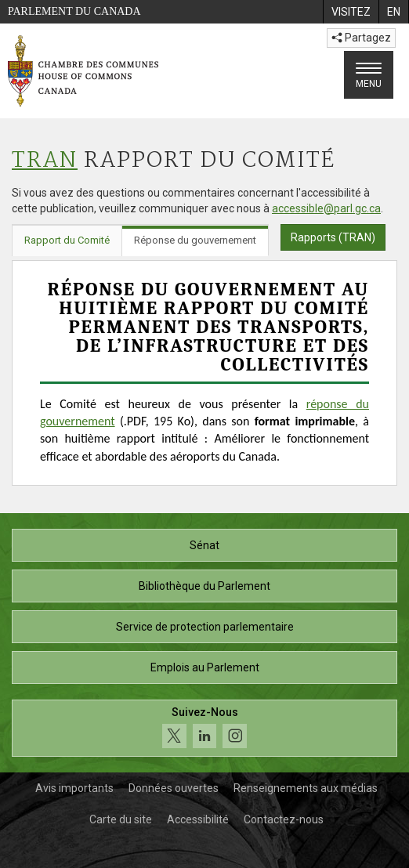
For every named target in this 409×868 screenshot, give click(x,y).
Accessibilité (198, 819)
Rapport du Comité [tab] (67, 240)
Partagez (361, 38)
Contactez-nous (284, 819)
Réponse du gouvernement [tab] (195, 240)
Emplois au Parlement (205, 667)
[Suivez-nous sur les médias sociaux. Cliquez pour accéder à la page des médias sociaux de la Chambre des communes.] (204, 728)
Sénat (204, 545)
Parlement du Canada (74, 11)
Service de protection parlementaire (205, 627)
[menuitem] (351, 12)
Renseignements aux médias (306, 788)
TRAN (45, 161)
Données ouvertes (174, 788)
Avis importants (74, 788)
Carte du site (121, 819)
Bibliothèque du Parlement (204, 586)
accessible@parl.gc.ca (326, 208)
